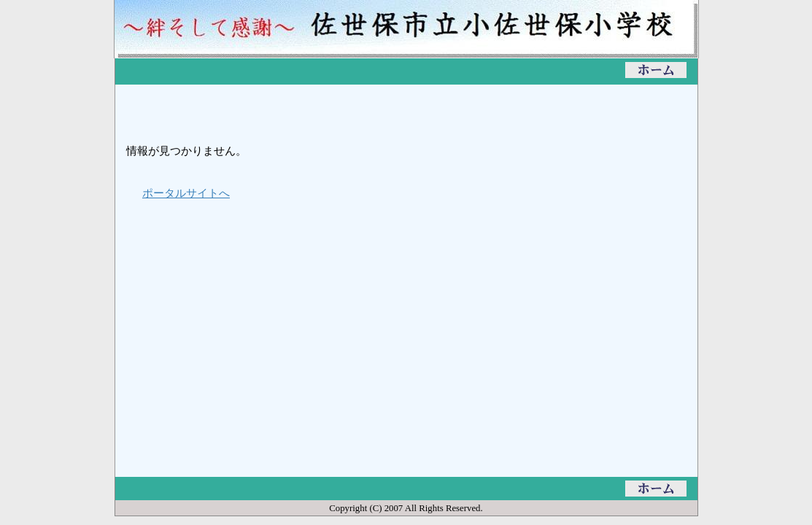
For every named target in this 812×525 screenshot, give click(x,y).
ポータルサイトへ (186, 193)
